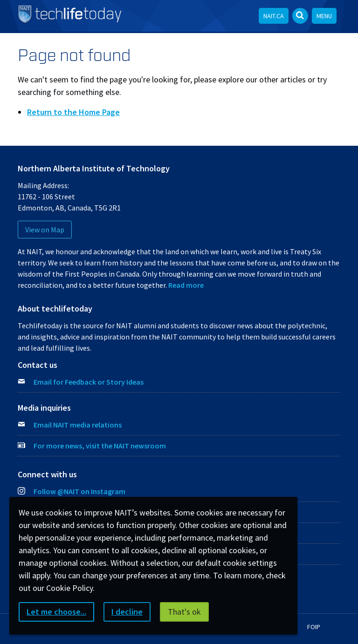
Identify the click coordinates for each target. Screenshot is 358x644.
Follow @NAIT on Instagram (72, 491)
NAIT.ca (274, 16)
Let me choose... (56, 612)
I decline (127, 612)
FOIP (314, 627)
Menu (324, 16)
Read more (186, 285)
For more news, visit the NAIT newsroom (100, 446)
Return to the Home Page (73, 112)
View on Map (45, 230)
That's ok (184, 612)
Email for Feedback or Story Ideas (89, 382)
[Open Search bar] (300, 16)
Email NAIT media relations (78, 425)
